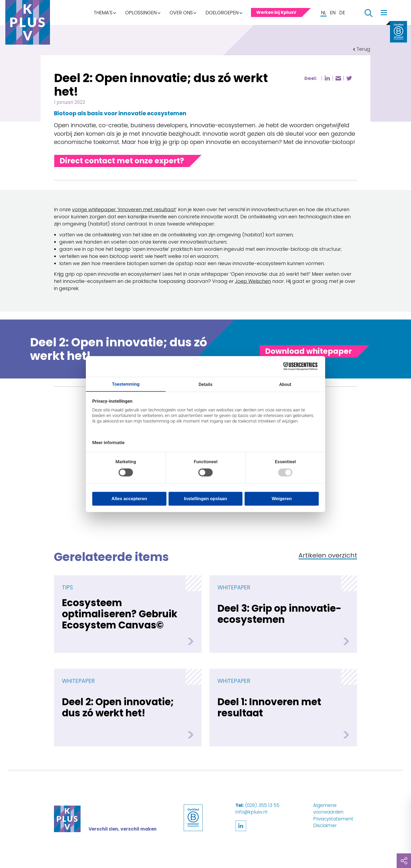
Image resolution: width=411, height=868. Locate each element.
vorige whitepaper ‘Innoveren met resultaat (124, 209)
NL (324, 13)
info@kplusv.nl (251, 812)
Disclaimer (325, 826)
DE (342, 13)
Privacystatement (333, 819)
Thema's (103, 13)
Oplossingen (141, 13)
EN (333, 13)
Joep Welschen (253, 281)
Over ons (181, 13)
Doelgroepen (222, 13)
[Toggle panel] (308, 351)
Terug (363, 49)
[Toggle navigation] (384, 12)
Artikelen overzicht (328, 556)
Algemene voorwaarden (328, 809)
